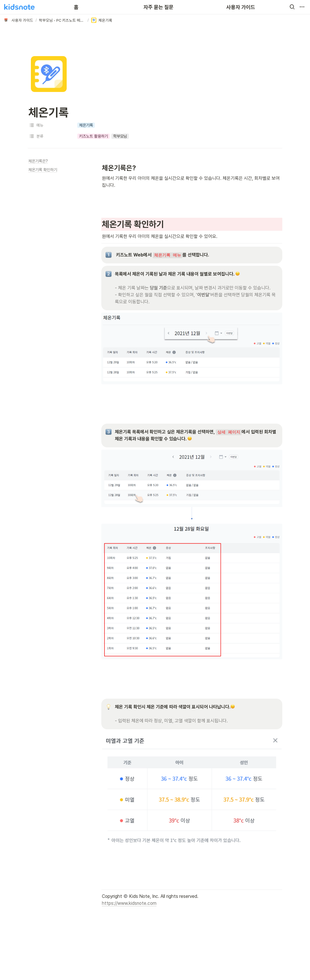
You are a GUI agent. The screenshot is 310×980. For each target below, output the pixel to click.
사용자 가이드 (241, 7)
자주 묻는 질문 (158, 7)
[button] (292, 7)
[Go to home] (19, 7)
